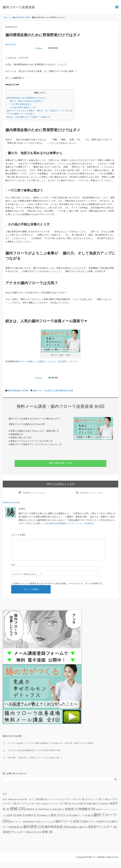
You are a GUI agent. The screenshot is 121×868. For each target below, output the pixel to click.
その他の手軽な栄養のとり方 (25, 107)
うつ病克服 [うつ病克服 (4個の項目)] (40, 805)
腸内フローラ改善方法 (44, 391)
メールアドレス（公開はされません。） (25, 580)
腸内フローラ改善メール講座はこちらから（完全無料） (42, 361)
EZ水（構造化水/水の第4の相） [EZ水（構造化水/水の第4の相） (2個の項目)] (17, 805)
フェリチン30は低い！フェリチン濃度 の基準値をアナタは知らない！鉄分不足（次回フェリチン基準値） (51, 749)
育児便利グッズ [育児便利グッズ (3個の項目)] (78, 821)
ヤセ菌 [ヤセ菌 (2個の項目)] (44, 809)
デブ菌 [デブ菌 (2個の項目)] (106, 805)
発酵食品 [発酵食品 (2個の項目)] (45, 821)
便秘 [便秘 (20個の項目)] (18, 814)
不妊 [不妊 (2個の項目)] (75, 809)
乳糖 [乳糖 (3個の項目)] (82, 809)
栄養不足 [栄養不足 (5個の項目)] (33, 821)
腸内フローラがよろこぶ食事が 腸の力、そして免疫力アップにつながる (40, 111)
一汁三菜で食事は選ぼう (21, 104)
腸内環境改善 (62, 391)
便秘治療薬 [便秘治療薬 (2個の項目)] (58, 815)
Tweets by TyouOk (11, 504)
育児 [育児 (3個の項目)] (65, 821)
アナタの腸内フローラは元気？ (21, 114)
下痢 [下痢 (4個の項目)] (67, 809)
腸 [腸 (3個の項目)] (90, 821)
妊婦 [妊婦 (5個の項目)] (12, 821)
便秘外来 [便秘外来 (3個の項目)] (32, 815)
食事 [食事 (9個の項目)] (47, 838)
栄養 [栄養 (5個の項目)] (21, 821)
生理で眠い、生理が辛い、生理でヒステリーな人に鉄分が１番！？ (35, 763)
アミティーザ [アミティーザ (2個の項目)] (55, 805)
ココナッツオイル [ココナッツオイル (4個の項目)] (73, 805)
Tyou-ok (12, 44)
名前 (13, 571)
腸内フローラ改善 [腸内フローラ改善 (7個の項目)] (69, 827)
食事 (71, 391)
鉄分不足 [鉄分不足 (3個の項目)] (36, 838)
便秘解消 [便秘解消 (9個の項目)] (87, 815)
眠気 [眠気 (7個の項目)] (56, 821)
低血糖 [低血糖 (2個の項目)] (105, 809)
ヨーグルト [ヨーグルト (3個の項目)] (56, 809)
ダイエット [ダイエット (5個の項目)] (93, 805)
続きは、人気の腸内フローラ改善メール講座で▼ (29, 117)
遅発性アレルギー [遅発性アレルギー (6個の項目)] (16, 838)
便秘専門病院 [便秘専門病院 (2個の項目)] (45, 815)
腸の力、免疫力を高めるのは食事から (27, 101)
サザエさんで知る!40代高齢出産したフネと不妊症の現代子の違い (34, 756)
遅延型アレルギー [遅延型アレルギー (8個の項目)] (102, 833)
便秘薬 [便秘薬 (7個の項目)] (71, 815)
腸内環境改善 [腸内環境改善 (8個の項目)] (56, 833)
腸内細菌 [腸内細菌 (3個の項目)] (73, 833)
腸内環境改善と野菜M (18, 391)
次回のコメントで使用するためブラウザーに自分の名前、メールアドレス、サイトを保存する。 (59, 589)
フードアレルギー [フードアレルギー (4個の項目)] (28, 809)
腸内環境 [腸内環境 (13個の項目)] (34, 832)
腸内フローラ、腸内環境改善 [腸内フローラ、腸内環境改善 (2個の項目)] (23, 827)
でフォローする (34, 493)
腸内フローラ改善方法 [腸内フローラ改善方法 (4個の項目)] (97, 827)
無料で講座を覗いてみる (60, 463)
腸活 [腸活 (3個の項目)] (83, 833)
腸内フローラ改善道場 (19, 7)
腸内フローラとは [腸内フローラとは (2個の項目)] (46, 827)
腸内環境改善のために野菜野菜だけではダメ (27, 98)
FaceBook (89, 525)
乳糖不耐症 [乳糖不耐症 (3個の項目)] (94, 809)
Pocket (39, 48)
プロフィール (76, 525)
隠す (43, 93)
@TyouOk (55, 525)
